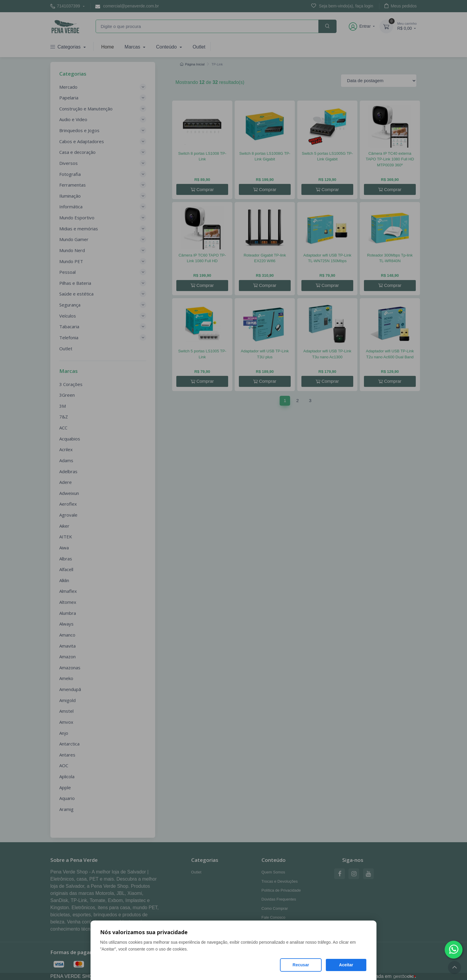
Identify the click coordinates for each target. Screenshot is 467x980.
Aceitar (346, 965)
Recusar (301, 965)
